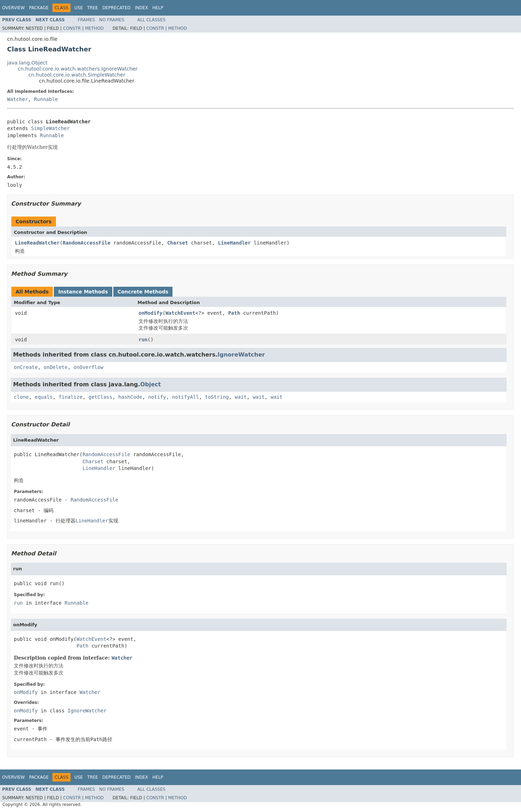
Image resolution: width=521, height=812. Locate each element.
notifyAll (186, 397)
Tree (93, 8)
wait (241, 397)
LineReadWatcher (37, 243)
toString (217, 397)
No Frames (112, 20)
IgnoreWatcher (241, 355)
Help (158, 8)
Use (79, 8)
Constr (72, 28)
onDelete (55, 367)
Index (142, 8)
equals (44, 397)
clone (21, 397)
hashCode (130, 397)
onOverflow (89, 367)
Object (151, 384)
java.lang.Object (27, 63)
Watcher (18, 99)
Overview (13, 8)
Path (234, 313)
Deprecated (117, 8)
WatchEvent (180, 313)
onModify (150, 313)
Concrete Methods (143, 292)
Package (39, 8)
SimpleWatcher (50, 128)
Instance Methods (83, 292)
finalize (70, 397)
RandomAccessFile (87, 243)
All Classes (151, 20)
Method (94, 28)
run (143, 340)
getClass (100, 397)
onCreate (26, 367)
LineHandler (234, 243)
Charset (178, 243)
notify (157, 397)
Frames (87, 20)
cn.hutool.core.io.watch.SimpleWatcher (77, 75)
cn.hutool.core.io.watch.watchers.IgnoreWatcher (78, 69)
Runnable (46, 99)
